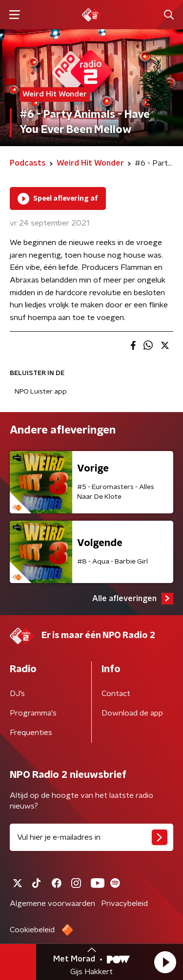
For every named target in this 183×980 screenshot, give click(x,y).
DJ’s (17, 694)
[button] (165, 962)
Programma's (33, 713)
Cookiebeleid (32, 930)
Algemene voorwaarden (52, 904)
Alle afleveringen (133, 599)
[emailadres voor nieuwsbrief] (91, 837)
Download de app (132, 713)
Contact (116, 694)
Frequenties (31, 733)
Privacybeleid (124, 904)
